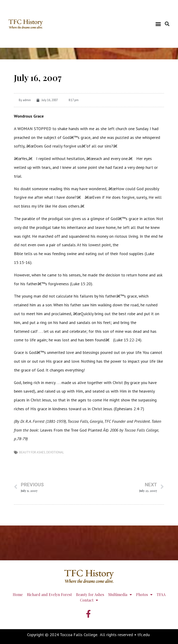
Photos (144, 595)
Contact (89, 600)
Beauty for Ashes (32, 452)
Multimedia (120, 595)
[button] (158, 24)
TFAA (161, 594)
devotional (55, 452)
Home (18, 594)
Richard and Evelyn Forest (49, 594)
